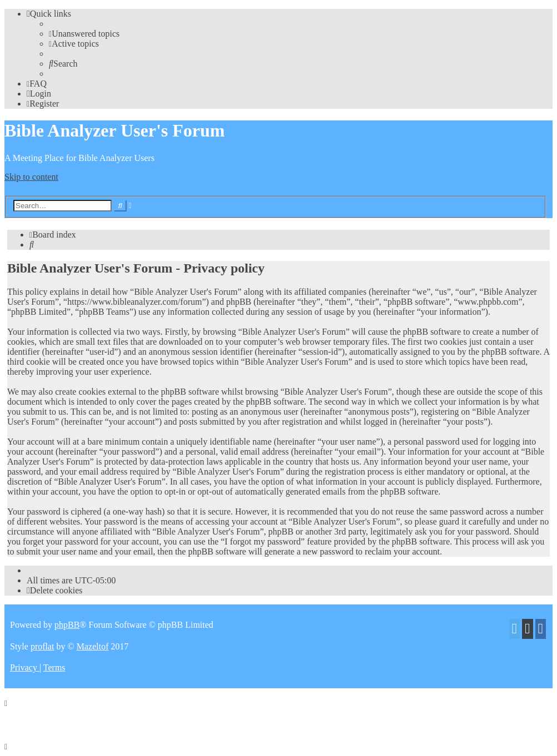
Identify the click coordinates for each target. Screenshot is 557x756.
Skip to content (31, 177)
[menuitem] (84, 34)
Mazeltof (93, 646)
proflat (42, 646)
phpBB (67, 625)
